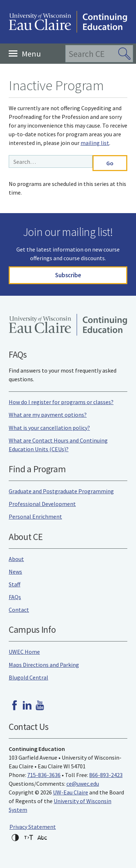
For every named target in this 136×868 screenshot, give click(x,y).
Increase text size (29, 838)
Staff (15, 584)
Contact (19, 610)
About (16, 559)
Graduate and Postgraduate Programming (61, 491)
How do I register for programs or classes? (61, 402)
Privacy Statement (33, 827)
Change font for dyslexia (42, 838)
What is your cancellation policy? (49, 428)
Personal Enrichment (35, 516)
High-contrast (15, 838)
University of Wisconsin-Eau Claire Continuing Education (68, 22)
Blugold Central (28, 677)
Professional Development (42, 504)
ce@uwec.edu (83, 784)
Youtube (40, 705)
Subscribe (68, 275)
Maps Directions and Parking (44, 665)
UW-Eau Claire (71, 792)
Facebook (15, 705)
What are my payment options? (48, 415)
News (15, 572)
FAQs (15, 597)
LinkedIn (27, 705)
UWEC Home (24, 652)
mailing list (95, 143)
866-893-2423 (106, 775)
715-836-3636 (44, 775)
